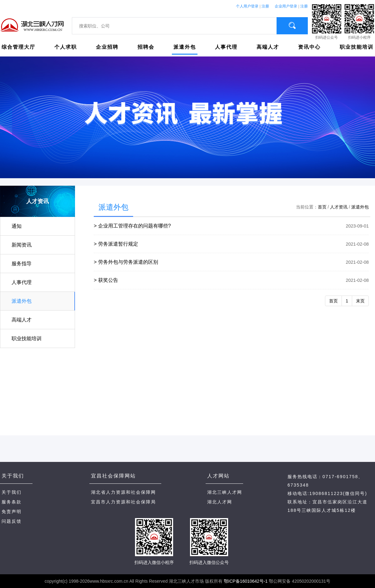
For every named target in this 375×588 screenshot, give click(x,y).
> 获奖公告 (106, 280)
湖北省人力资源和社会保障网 (123, 492)
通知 (17, 226)
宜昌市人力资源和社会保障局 (123, 502)
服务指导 (22, 264)
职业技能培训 (357, 47)
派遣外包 (185, 47)
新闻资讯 (22, 245)
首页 (322, 207)
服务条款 (12, 502)
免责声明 (12, 512)
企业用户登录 (286, 6)
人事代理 (226, 47)
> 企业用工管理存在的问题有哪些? (132, 226)
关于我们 (12, 492)
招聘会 (146, 47)
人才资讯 (339, 207)
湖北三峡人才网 (225, 492)
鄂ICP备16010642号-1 (246, 581)
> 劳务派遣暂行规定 (116, 244)
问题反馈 (12, 521)
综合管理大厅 (18, 47)
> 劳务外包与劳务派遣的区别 (126, 262)
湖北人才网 (220, 502)
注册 (265, 6)
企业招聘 (107, 47)
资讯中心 (309, 47)
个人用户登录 (247, 6)
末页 (360, 301)
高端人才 (268, 47)
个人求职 (66, 47)
